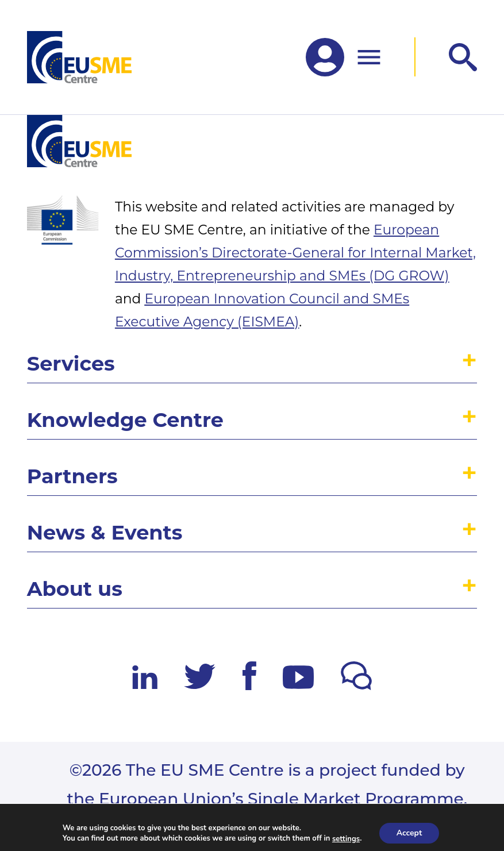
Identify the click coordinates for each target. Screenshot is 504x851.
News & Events (105, 532)
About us (75, 589)
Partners (72, 476)
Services (71, 363)
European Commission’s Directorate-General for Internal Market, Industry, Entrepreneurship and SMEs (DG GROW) (295, 253)
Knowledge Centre (125, 420)
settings (346, 838)
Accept (409, 833)
